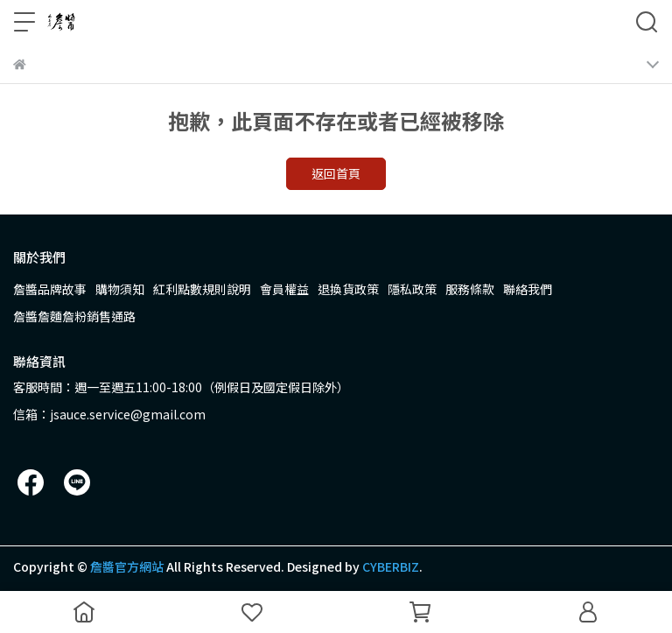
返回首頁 (336, 173)
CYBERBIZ (391, 566)
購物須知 (120, 289)
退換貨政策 (348, 289)
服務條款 (470, 289)
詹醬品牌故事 (50, 289)
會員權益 (284, 289)
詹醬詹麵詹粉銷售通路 (74, 316)
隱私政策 (412, 289)
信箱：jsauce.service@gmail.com (109, 414)
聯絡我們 (528, 289)
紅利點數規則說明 (202, 289)
